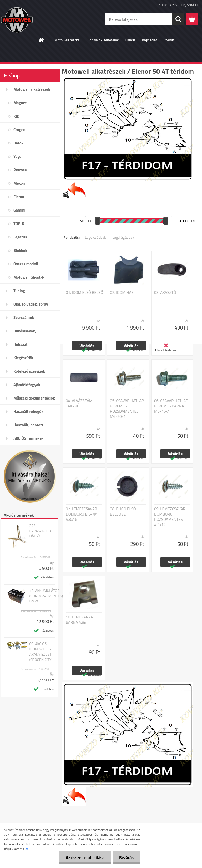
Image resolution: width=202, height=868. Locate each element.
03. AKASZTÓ (165, 293)
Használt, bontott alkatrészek (28, 427)
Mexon (19, 183)
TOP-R (19, 224)
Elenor (19, 197)
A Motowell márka (65, 40)
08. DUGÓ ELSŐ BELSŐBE (123, 512)
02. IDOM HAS (122, 293)
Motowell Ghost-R (29, 277)
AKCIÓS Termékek (29, 438)
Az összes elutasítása (84, 857)
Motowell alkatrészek (32, 89)
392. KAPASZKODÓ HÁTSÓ (40, 531)
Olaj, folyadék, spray (31, 304)
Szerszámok (24, 318)
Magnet (20, 103)
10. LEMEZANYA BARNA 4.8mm (79, 620)
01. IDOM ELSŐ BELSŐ (84, 293)
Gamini (19, 210)
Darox (18, 143)
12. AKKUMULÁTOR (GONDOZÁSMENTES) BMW (46, 596)
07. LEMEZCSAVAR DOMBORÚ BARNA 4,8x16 (82, 514)
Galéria (130, 40)
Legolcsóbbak (95, 237)
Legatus (20, 237)
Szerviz (169, 40)
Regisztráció (190, 5)
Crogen (19, 130)
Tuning (19, 291)
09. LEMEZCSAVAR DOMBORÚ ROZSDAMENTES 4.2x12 (170, 517)
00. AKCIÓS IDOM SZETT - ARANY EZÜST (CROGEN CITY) (41, 652)
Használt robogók (28, 411)
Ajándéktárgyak (27, 385)
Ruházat (21, 344)
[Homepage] (42, 40)
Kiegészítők (23, 358)
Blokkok (20, 250)
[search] (178, 19)
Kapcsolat (150, 40)
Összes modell (26, 264)
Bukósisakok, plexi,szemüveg (27, 333)
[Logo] (36, 19)
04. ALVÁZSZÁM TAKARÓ (79, 403)
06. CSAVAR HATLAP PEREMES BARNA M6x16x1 (171, 406)
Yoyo (17, 156)
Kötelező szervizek (29, 371)
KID (16, 116)
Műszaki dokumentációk (34, 398)
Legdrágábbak (123, 237)
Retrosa (20, 170)
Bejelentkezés (168, 5)
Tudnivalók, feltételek (102, 40)
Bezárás (126, 857)
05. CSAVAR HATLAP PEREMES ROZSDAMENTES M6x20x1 (127, 409)
